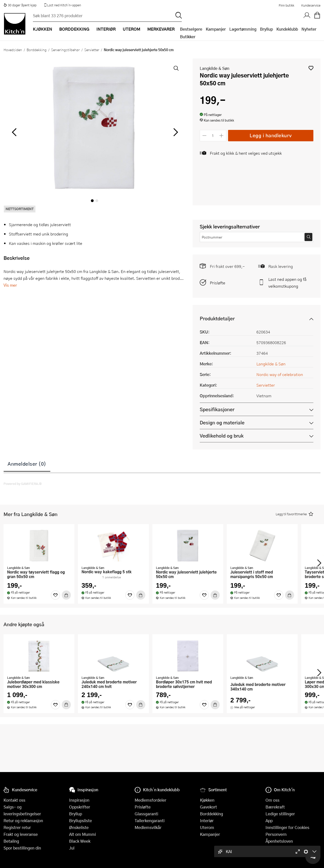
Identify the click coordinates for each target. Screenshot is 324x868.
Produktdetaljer (217, 318)
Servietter (92, 50)
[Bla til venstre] (14, 132)
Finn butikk (286, 5)
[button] (311, 68)
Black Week (80, 841)
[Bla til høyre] (175, 132)
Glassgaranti (146, 814)
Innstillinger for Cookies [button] (287, 827)
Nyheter (309, 29)
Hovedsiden (13, 50)
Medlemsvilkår (148, 827)
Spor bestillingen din (22, 848)
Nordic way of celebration (280, 374)
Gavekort (208, 807)
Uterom (207, 827)
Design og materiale (222, 422)
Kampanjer (216, 29)
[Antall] (213, 136)
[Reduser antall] (205, 136)
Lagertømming (243, 29)
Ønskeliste (79, 827)
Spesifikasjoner (217, 409)
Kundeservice (311, 5)
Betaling (11, 841)
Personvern (276, 834)
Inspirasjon (79, 800)
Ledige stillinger (280, 814)
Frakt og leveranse (21, 834)
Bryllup (266, 29)
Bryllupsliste (80, 821)
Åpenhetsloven (279, 841)
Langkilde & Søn (215, 68)
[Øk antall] (221, 136)
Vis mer (10, 285)
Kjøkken (207, 800)
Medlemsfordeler (150, 800)
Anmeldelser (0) (27, 464)
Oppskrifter (80, 807)
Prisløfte (218, 283)
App (269, 821)
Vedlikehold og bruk (222, 436)
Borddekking (37, 50)
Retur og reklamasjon (23, 821)
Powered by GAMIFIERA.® (23, 484)
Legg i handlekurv (271, 135)
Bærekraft (275, 807)
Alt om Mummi (83, 834)
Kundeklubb (287, 29)
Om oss (272, 800)
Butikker (188, 37)
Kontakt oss (14, 800)
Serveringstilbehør (65, 50)
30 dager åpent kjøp (20, 5)
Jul (72, 848)
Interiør (207, 821)
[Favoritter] (55, 595)
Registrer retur (17, 827)
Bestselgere (191, 29)
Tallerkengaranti (150, 821)
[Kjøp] (66, 595)
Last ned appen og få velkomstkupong (287, 283)
